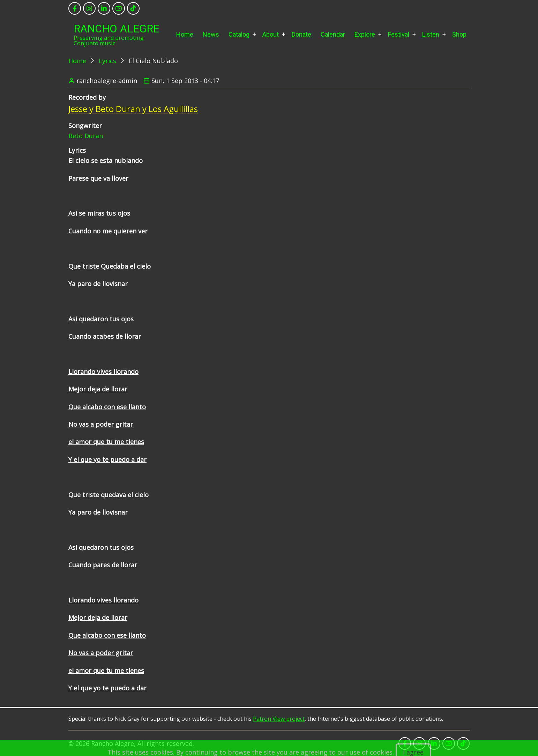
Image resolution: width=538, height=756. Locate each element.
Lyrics (107, 61)
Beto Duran (86, 136)
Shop (459, 34)
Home (185, 34)
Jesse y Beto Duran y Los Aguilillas (133, 109)
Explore (365, 34)
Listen (431, 34)
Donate (301, 34)
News (211, 34)
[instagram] (89, 8)
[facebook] (75, 8)
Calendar (333, 34)
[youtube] (119, 8)
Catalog (239, 34)
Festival (399, 34)
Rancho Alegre (117, 29)
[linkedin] (104, 8)
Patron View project (279, 719)
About (271, 34)
